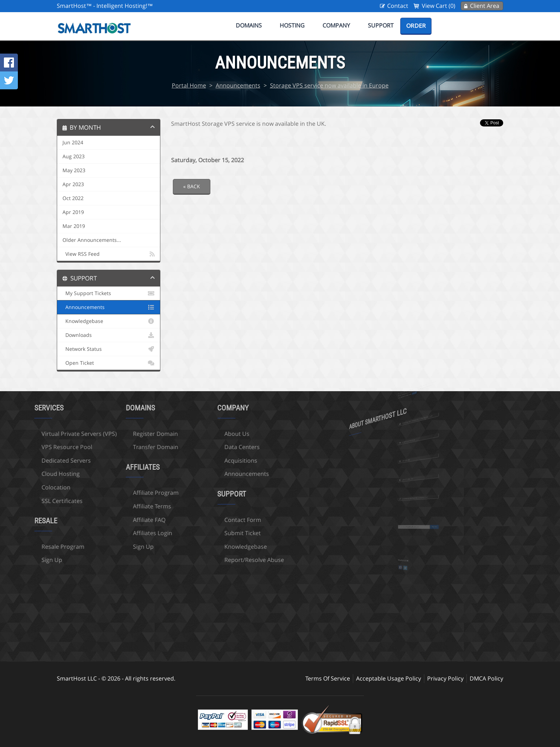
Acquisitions (199, 460)
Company (336, 25)
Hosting (292, 25)
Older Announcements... (92, 240)
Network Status (109, 349)
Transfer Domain (114, 447)
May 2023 (74, 170)
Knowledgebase (109, 321)
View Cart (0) (439, 6)
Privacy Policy (445, 678)
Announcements (238, 85)
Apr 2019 (73, 212)
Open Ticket (109, 363)
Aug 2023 (74, 156)
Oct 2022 (73, 198)
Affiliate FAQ (107, 520)
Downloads (109, 335)
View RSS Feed (109, 254)
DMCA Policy (486, 678)
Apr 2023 (73, 184)
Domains (249, 25)
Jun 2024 (73, 143)
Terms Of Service (328, 678)
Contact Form (201, 520)
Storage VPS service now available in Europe (329, 85)
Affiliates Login (111, 533)
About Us (195, 434)
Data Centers (200, 447)
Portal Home (189, 85)
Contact (398, 6)
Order (416, 26)
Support (381, 25)
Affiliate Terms (110, 506)
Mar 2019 (74, 226)
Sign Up (101, 547)
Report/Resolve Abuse (212, 560)
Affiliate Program (114, 493)
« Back (192, 186)
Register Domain (114, 434)
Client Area (485, 6)
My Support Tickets (109, 293)
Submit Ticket (201, 533)
